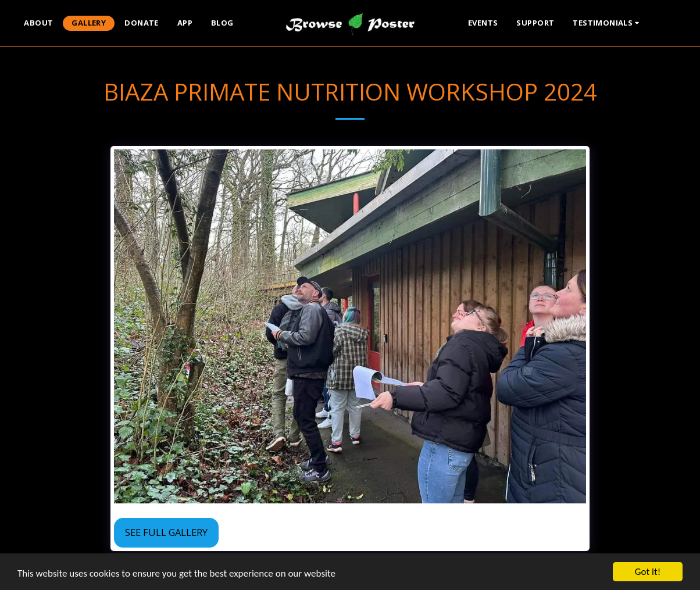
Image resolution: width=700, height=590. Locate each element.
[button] (607, 23)
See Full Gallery (166, 532)
